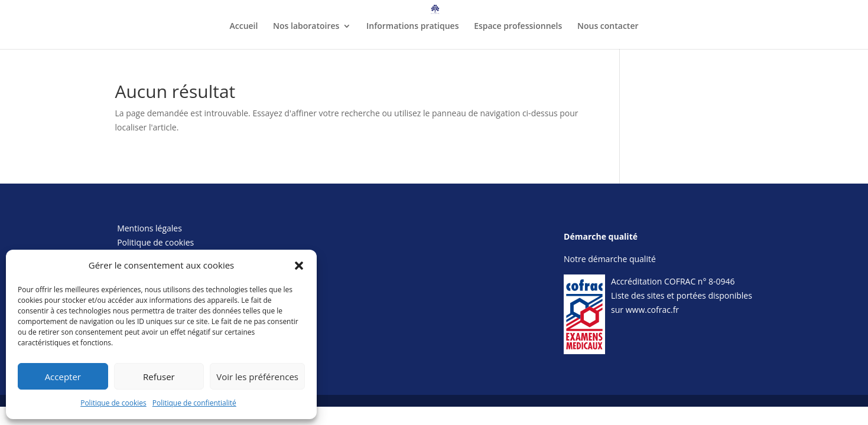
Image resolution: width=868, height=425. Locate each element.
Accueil (243, 27)
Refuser (159, 377)
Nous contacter (608, 27)
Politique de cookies (113, 403)
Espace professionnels (518, 27)
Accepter (63, 377)
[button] (299, 266)
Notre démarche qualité (610, 259)
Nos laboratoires (306, 27)
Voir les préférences (257, 377)
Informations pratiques (412, 27)
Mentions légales (149, 228)
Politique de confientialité (194, 403)
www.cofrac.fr (652, 310)
